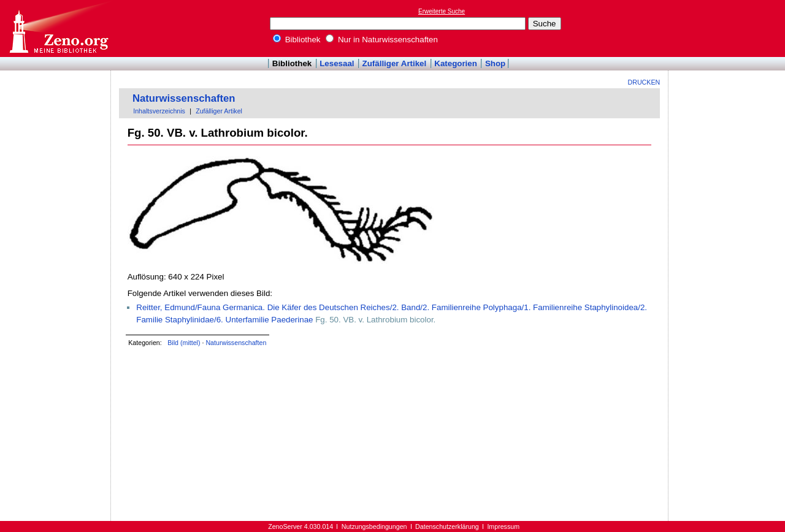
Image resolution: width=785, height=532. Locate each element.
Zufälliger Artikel (395, 63)
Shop (495, 63)
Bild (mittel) (184, 343)
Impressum (503, 526)
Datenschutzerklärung (447, 526)
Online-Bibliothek (58, 28)
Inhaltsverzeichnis (159, 111)
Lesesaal (337, 63)
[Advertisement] (729, 28)
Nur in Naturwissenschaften (382, 40)
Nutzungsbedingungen (374, 526)
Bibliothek (297, 40)
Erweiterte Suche (442, 11)
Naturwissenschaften (184, 98)
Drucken (644, 82)
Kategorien (456, 63)
